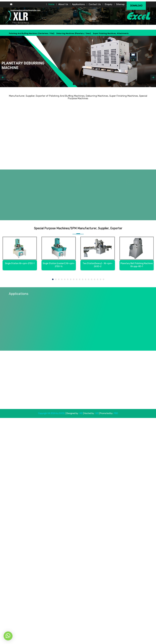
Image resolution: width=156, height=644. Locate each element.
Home (51, 4)
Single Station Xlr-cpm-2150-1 (20, 263)
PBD (116, 413)
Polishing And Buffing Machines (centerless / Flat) (32, 33)
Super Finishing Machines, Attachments (111, 33)
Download (136, 6)
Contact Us (95, 4)
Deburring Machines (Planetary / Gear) (74, 33)
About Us (63, 4)
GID (97, 413)
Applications (78, 4)
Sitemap (120, 4)
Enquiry (108, 4)
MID (81, 413)
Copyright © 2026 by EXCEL (52, 413)
